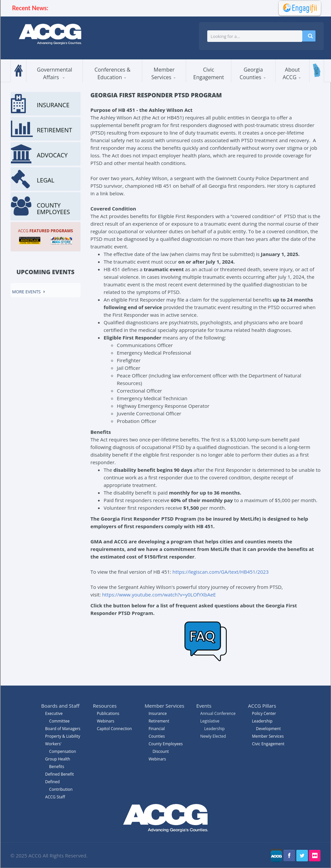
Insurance (158, 713)
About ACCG (291, 73)
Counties (157, 736)
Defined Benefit (60, 774)
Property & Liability (63, 736)
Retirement (159, 721)
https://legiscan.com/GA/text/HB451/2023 (221, 572)
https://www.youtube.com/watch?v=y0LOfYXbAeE (160, 595)
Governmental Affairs (55, 73)
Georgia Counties (251, 73)
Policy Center (264, 713)
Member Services (163, 73)
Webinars (157, 759)
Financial (157, 729)
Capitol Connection (114, 729)
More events (27, 292)
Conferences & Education (112, 73)
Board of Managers (63, 729)
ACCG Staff (55, 797)
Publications (108, 713)
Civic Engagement (209, 73)
